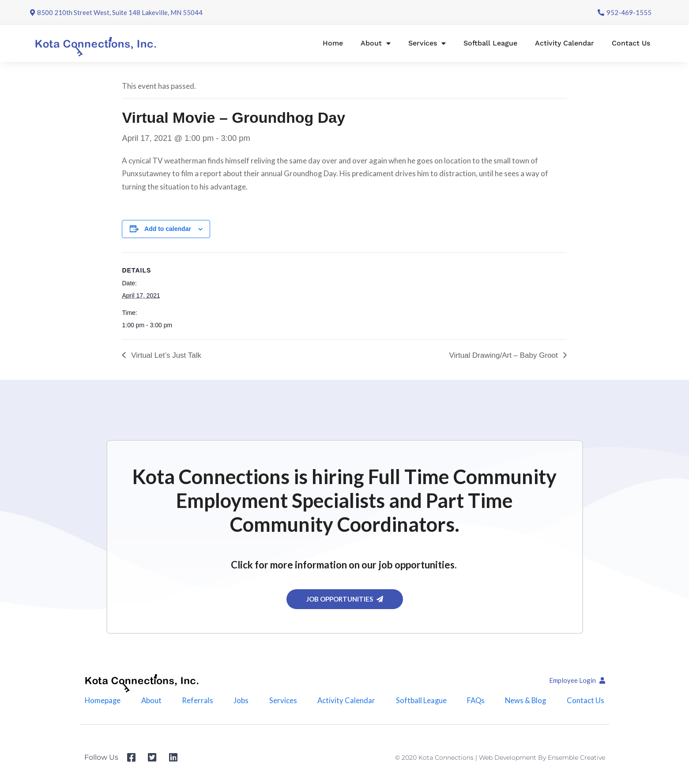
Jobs (241, 702)
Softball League (490, 43)
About (376, 43)
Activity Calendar (565, 43)
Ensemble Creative (576, 761)
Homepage (101, 702)
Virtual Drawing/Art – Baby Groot (504, 355)
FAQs (476, 702)
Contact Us (631, 43)
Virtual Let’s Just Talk (165, 355)
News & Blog (527, 702)
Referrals (197, 702)
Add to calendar (168, 229)
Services (427, 43)
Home (333, 43)
